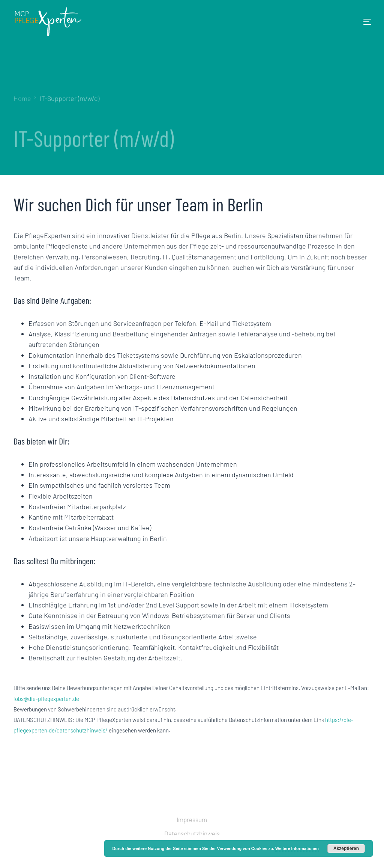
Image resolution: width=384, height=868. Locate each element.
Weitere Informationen (297, 848)
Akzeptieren (346, 848)
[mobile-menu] (356, 22)
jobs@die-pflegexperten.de (46, 699)
